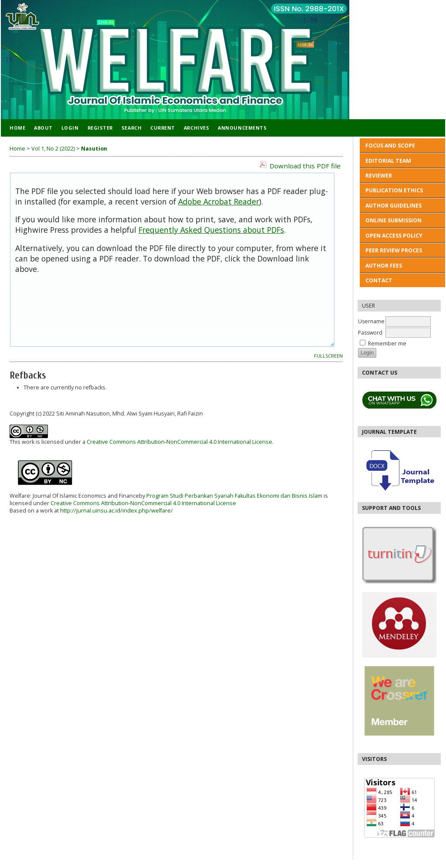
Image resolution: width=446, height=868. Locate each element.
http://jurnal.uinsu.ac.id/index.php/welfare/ (117, 511)
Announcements (242, 128)
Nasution (94, 149)
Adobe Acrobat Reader (219, 201)
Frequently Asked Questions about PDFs (211, 230)
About (43, 128)
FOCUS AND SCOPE (390, 146)
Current (163, 128)
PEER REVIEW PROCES (394, 250)
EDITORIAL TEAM (388, 161)
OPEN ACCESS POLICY (394, 236)
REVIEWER (379, 176)
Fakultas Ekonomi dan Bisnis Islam (279, 496)
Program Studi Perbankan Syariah (189, 496)
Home (17, 128)
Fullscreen (328, 356)
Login (70, 128)
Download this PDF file (305, 166)
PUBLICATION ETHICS (395, 190)
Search (132, 128)
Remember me (387, 344)
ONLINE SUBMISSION (394, 220)
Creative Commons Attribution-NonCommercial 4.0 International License (179, 442)
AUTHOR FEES (384, 266)
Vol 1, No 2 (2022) (53, 149)
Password (370, 333)
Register (100, 128)
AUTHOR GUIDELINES (394, 206)
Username (371, 321)
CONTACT (379, 280)
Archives (196, 128)
